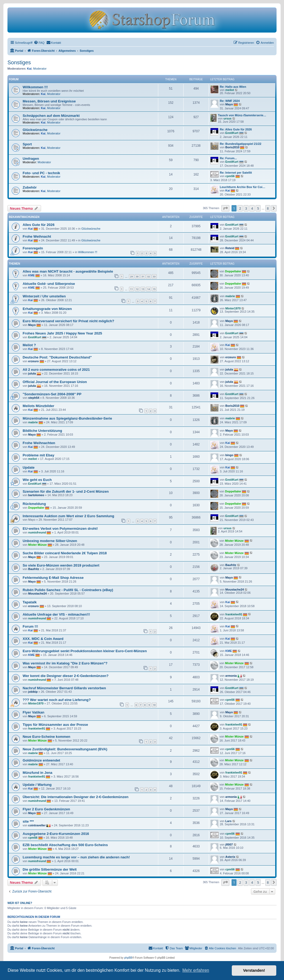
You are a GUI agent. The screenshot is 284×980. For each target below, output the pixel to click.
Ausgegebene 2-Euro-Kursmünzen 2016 (56, 834)
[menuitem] (39, 43)
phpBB (128, 958)
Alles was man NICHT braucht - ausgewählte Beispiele (68, 271)
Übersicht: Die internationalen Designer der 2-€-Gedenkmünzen (76, 797)
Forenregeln (33, 248)
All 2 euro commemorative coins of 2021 (56, 370)
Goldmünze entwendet (41, 760)
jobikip (33, 692)
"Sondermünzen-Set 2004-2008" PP (52, 394)
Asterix (230, 857)
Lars (228, 821)
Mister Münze (38, 544)
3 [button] (246, 208)
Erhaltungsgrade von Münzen (47, 309)
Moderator (40, 69)
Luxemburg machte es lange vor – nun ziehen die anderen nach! (76, 857)
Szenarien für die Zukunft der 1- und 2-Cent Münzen (66, 491)
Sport (27, 144)
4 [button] (252, 208)
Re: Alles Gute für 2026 (236, 129)
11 (131, 289)
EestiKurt (232, 133)
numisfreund (37, 532)
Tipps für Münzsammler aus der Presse (55, 725)
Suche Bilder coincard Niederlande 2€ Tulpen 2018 (65, 553)
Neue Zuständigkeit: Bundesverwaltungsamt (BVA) (65, 749)
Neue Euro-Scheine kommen (46, 737)
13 (143, 289)
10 (154, 705)
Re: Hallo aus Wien (233, 87)
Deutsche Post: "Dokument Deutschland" (57, 357)
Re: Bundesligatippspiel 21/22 (241, 144)
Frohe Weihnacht (37, 236)
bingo (229, 455)
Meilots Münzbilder (38, 406)
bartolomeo (36, 495)
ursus (228, 118)
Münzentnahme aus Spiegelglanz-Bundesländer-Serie (67, 418)
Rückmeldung (34, 504)
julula (32, 373)
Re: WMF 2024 (230, 101)
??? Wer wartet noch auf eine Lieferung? (57, 700)
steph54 (34, 398)
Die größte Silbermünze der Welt (50, 869)
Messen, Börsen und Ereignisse (49, 101)
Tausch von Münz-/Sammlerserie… (242, 115)
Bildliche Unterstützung (42, 431)
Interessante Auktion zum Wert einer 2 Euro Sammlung (68, 516)
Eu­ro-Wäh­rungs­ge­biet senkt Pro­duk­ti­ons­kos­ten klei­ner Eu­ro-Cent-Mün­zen (85, 651)
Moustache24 (38, 593)
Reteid (230, 248)
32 (148, 276)
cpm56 (230, 176)
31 (143, 276)
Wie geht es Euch (37, 480)
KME (31, 275)
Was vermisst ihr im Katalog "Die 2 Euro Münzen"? (65, 663)
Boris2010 (232, 147)
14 (148, 289)
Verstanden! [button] (254, 970)
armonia (231, 676)
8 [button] (268, 208)
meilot (230, 90)
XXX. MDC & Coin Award (43, 639)
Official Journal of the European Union (55, 382)
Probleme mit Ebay (38, 455)
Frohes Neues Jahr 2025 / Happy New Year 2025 (62, 333)
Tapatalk (30, 602)
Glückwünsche (35, 130)
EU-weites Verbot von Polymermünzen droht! (60, 529)
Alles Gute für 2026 (38, 225)
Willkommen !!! (35, 87)
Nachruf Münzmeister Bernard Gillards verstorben (64, 688)
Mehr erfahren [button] (196, 970)
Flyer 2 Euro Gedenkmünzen (46, 809)
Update (29, 467)
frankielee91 (234, 614)
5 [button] (258, 208)
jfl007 (229, 844)
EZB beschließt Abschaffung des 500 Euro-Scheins (65, 845)
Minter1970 (233, 308)
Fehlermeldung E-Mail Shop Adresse (53, 578)
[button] (225, 208)
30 (137, 276)
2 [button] (240, 208)
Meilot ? (29, 345)
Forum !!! (30, 626)
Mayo (229, 104)
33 (154, 276)
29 (131, 276)
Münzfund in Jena (37, 773)
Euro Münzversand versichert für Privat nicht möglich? (68, 321)
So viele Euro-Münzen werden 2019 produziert (61, 565)
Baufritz (34, 569)
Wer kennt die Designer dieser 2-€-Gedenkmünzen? (66, 676)
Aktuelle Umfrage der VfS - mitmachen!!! (56, 614)
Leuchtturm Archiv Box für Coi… (243, 187)
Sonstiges (19, 62)
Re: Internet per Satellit (236, 173)
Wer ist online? (20, 903)
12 (137, 289)
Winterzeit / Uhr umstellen (44, 296)
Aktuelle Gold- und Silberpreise (49, 284)
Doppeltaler (233, 271)
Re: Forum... (228, 158)
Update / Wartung (37, 785)
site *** (28, 821)
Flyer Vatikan (33, 712)
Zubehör (30, 187)
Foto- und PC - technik (41, 173)
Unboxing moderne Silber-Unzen (50, 541)
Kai (29, 69)
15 (154, 289)
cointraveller (37, 825)
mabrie (230, 296)
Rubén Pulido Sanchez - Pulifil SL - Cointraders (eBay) (68, 590)
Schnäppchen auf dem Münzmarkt (51, 116)
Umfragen (31, 159)
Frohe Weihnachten (39, 443)
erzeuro (34, 361)
